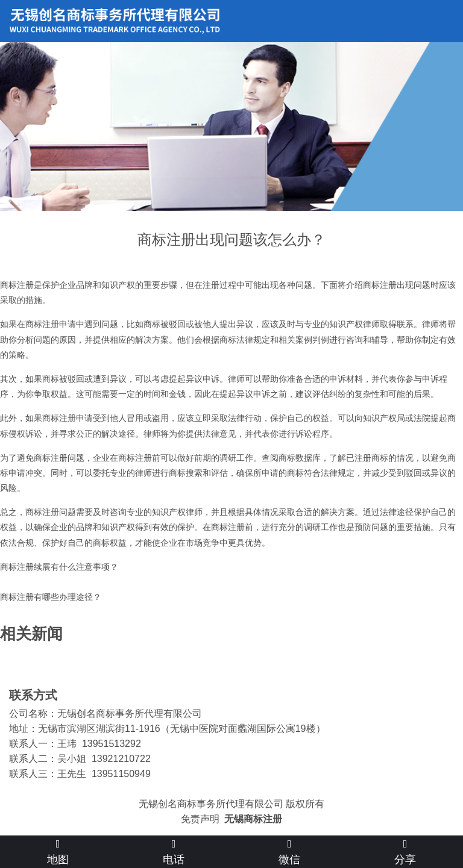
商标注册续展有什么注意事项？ (59, 567)
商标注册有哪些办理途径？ (51, 597)
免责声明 (200, 819)
